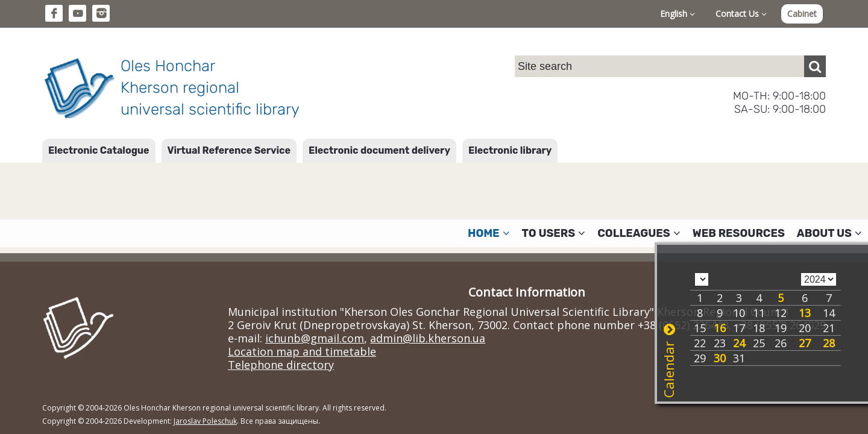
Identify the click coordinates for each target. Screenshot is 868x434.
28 (829, 343)
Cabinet (802, 14)
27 (805, 343)
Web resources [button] (739, 233)
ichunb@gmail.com (315, 338)
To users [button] (554, 233)
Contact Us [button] (741, 14)
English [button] (678, 14)
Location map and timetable (302, 351)
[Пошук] (815, 66)
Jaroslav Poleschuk (205, 421)
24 (739, 343)
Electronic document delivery (379, 150)
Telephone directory (281, 365)
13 (805, 313)
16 (720, 328)
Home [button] (489, 233)
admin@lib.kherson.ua (428, 338)
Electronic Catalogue (99, 150)
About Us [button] (829, 233)
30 (720, 358)
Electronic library (510, 150)
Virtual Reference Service (229, 150)
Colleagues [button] (639, 233)
